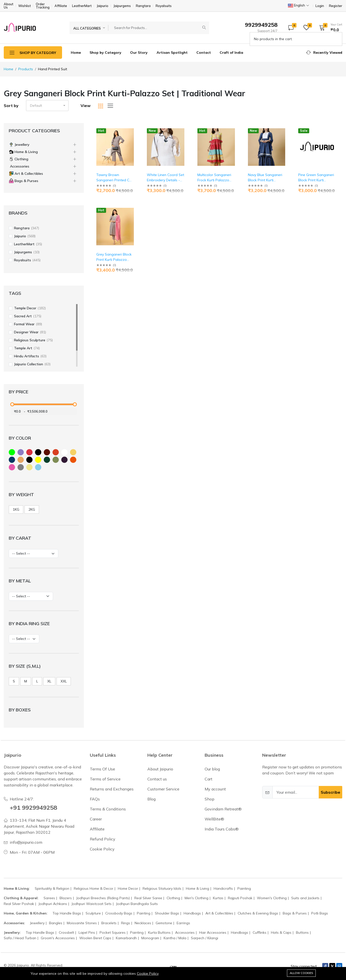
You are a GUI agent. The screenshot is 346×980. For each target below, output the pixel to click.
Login (320, 6)
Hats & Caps (281, 932)
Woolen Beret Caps (95, 938)
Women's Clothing (272, 898)
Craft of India (231, 53)
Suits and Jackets (305, 898)
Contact (204, 53)
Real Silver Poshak (19, 904)
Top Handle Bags (67, 913)
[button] (329, 28)
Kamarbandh (126, 938)
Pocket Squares (113, 932)
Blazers (66, 898)
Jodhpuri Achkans (53, 904)
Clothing (173, 898)
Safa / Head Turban (20, 938)
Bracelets (109, 923)
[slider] (12, 404)
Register (336, 6)
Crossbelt (66, 932)
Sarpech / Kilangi (205, 938)
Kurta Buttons (159, 932)
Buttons (302, 932)
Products (26, 69)
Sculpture (93, 913)
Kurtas (218, 898)
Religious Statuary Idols (162, 888)
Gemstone (164, 923)
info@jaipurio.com (26, 842)
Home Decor (128, 888)
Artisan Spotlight (172, 53)
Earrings (183, 923)
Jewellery (37, 923)
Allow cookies (301, 973)
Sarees (49, 898)
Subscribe (330, 792)
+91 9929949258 (33, 807)
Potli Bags (320, 913)
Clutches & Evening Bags (258, 913)
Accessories (185, 932)
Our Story (139, 53)
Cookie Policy (148, 973)
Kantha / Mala (175, 938)
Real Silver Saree (148, 898)
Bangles (56, 923)
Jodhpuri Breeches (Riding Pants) (103, 898)
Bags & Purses (295, 913)
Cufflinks (260, 932)
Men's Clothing (197, 898)
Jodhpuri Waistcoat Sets (92, 904)
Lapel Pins (87, 932)
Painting (244, 888)
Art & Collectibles (219, 913)
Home (76, 53)
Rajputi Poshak (240, 898)
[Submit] (204, 28)
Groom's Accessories (58, 938)
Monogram (150, 938)
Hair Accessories (213, 932)
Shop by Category (105, 53)
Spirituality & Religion (52, 888)
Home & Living (198, 888)
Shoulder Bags (167, 913)
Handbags (192, 913)
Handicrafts (223, 888)
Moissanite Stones (82, 923)
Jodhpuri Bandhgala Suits (137, 904)
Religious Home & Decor (94, 888)
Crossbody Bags (119, 913)
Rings (126, 923)
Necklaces (143, 923)
